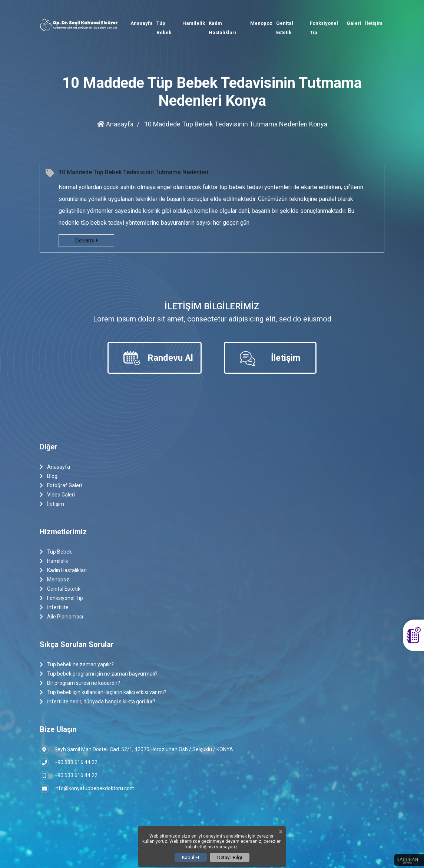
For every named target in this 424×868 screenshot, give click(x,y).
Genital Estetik (285, 28)
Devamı (86, 240)
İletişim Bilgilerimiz (212, 306)
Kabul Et (191, 857)
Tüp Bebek (164, 28)
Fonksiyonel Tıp (324, 28)
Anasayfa (142, 23)
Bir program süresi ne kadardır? (80, 683)
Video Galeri (57, 495)
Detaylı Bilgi (230, 857)
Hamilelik (194, 23)
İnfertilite (54, 608)
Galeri (354, 23)
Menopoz (261, 23)
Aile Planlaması (61, 617)
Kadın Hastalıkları (222, 28)
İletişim (374, 23)
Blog (49, 476)
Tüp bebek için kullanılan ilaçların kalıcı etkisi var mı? (103, 692)
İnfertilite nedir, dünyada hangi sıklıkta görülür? (97, 702)
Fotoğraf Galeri (61, 486)
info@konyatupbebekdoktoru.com (87, 788)
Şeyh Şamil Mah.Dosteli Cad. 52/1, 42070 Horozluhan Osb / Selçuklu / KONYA (136, 750)
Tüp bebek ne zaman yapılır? (77, 665)
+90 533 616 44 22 (69, 763)
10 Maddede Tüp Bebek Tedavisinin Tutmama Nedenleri (133, 172)
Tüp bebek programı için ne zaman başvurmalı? (99, 674)
